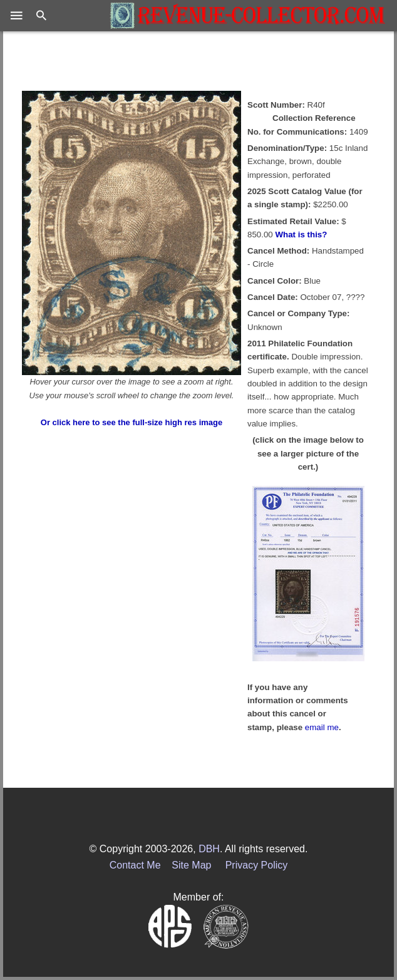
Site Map (191, 865)
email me (322, 727)
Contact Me (135, 865)
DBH (209, 849)
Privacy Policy (257, 865)
